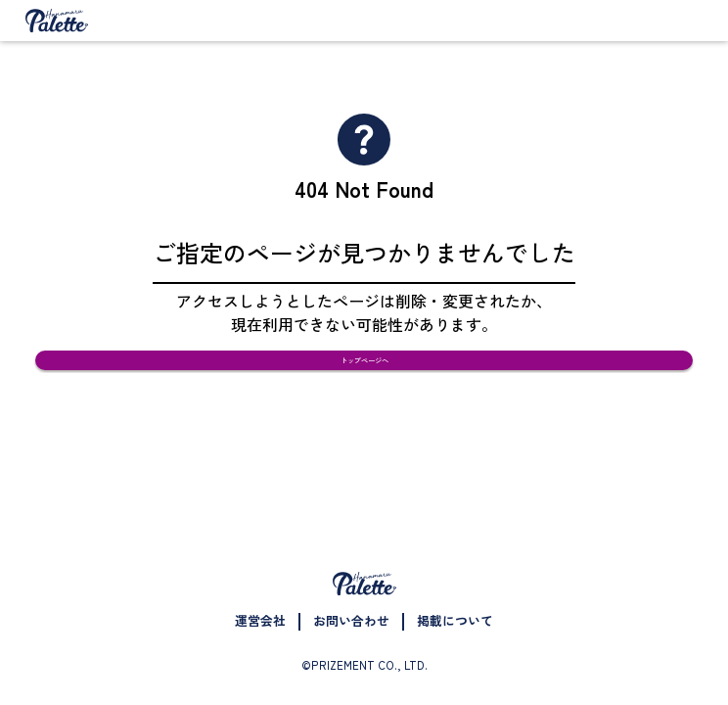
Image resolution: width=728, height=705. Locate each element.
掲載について (455, 620)
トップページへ (364, 383)
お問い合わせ (351, 620)
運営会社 (260, 620)
